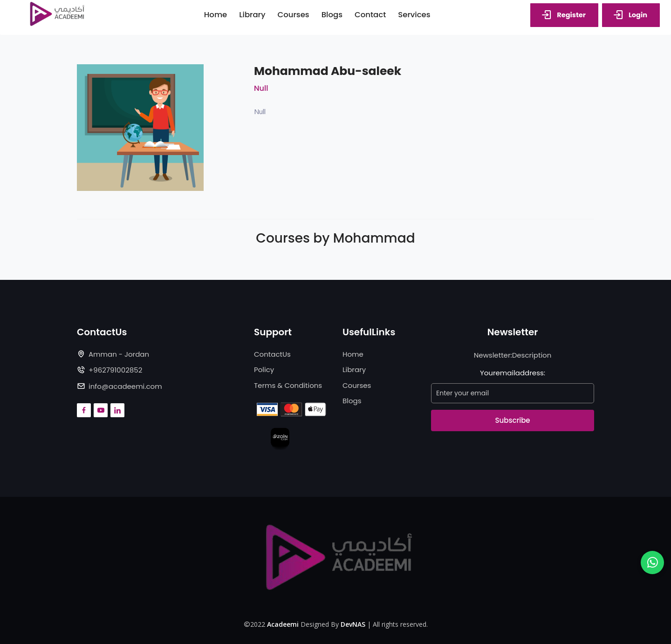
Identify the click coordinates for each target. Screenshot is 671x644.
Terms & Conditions (288, 385)
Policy (264, 369)
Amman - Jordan (119, 354)
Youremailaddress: (513, 373)
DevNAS (353, 624)
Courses (357, 385)
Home (353, 354)
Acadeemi (283, 624)
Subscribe (512, 420)
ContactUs (272, 354)
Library (354, 369)
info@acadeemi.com (125, 386)
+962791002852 (115, 370)
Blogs (352, 401)
